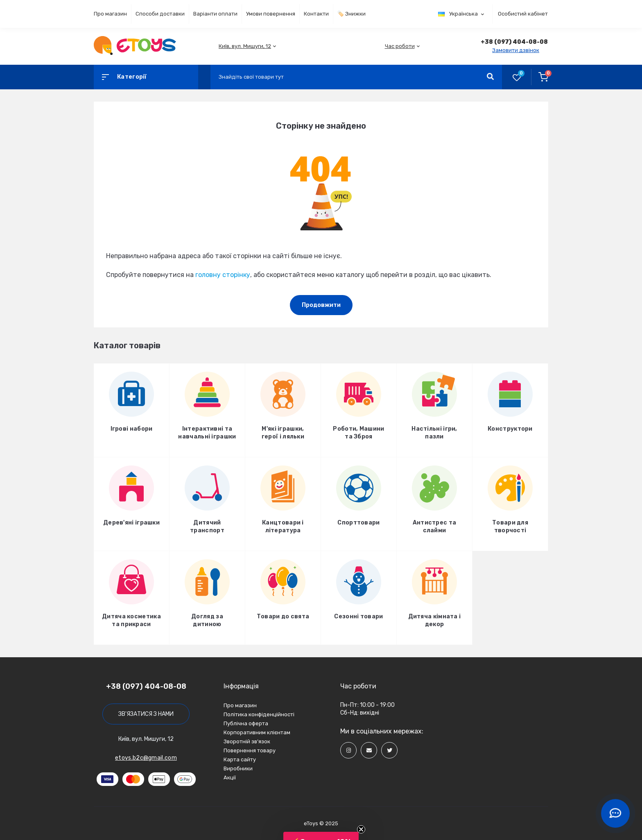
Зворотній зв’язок (247, 741)
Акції (230, 778)
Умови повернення (271, 14)
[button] (245, 46)
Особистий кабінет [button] (523, 14)
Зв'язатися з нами (146, 714)
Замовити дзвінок (516, 50)
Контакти (316, 14)
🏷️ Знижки (352, 14)
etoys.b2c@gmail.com (146, 758)
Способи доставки (160, 14)
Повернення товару (250, 750)
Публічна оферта (246, 723)
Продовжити (321, 305)
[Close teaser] (361, 829)
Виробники (238, 768)
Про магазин (110, 14)
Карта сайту (240, 759)
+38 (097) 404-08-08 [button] (146, 686)
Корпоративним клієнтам (257, 732)
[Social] (348, 750)
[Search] (490, 77)
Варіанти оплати (215, 14)
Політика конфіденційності (259, 714)
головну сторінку (223, 275)
